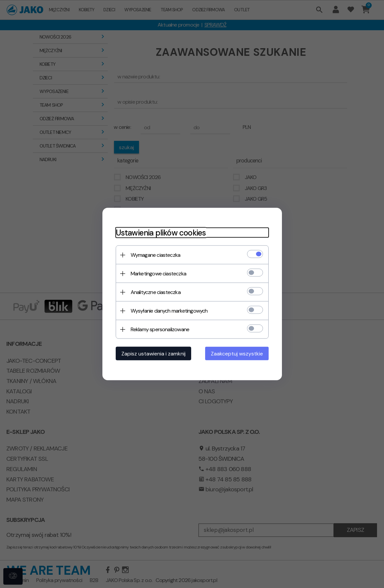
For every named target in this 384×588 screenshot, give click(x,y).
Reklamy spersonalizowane (160, 329)
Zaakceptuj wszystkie (237, 354)
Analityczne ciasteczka (156, 292)
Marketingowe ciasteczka (159, 274)
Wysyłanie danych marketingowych (169, 311)
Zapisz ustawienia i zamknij (153, 354)
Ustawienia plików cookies (161, 233)
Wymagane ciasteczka (156, 255)
